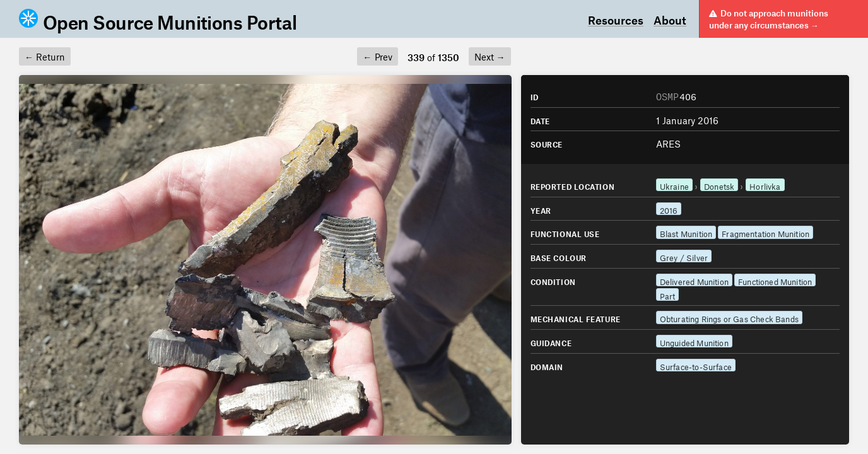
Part (668, 295)
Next (490, 55)
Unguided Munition (694, 341)
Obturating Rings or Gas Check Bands (729, 317)
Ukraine (674, 185)
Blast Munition (686, 232)
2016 (669, 209)
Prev (377, 55)
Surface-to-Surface (696, 365)
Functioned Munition (775, 280)
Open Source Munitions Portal (158, 19)
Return (45, 55)
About (670, 19)
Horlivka (765, 185)
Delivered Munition (694, 280)
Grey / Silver (684, 256)
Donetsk (719, 185)
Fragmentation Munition (765, 232)
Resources (616, 19)
